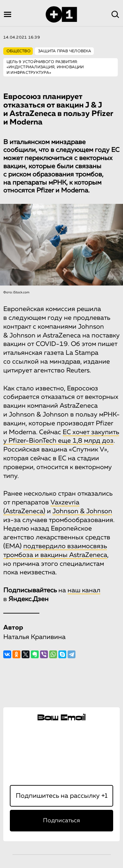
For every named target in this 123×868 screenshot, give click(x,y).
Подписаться (61, 821)
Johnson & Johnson (82, 511)
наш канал (84, 590)
